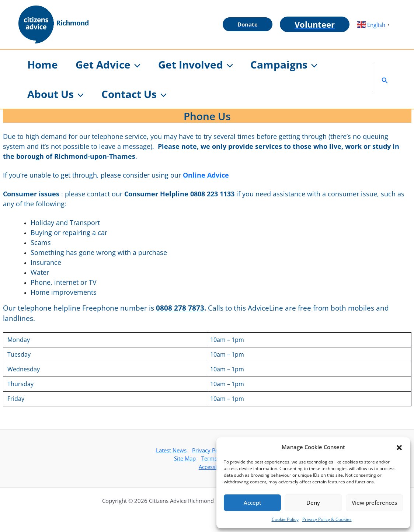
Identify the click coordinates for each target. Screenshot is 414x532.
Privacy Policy (210, 450)
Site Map (185, 458)
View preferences (374, 503)
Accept (253, 503)
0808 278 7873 (180, 308)
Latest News (171, 450)
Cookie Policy (285, 519)
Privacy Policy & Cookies (327, 519)
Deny (313, 503)
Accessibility (214, 467)
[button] (399, 447)
